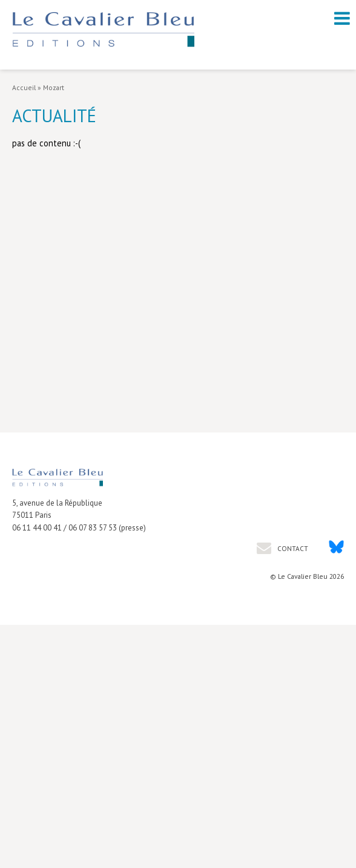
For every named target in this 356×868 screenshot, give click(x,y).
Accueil (24, 87)
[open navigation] (342, 18)
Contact (292, 548)
